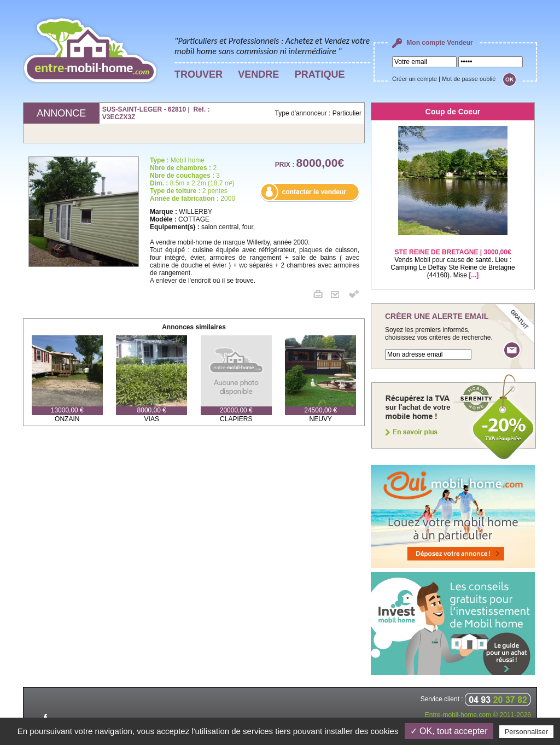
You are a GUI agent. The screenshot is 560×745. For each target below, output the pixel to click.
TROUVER (199, 74)
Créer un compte (415, 79)
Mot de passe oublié (469, 79)
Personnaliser (527, 732)
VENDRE (258, 74)
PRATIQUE (320, 74)
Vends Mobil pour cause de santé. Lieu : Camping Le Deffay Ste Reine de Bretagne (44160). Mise (453, 257)
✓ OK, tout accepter (449, 731)
